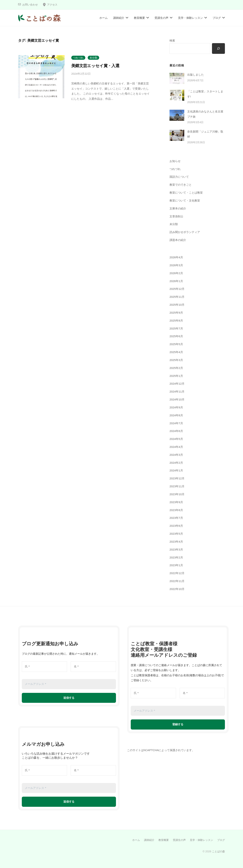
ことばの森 (218, 851)
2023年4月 (176, 542)
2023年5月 (176, 534)
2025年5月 (176, 344)
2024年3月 (176, 455)
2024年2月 (176, 463)
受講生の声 (161, 18)
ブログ (217, 18)
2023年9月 (176, 502)
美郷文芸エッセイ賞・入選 (95, 66)
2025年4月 (176, 352)
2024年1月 (176, 470)
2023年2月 (176, 557)
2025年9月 (176, 313)
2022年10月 (177, 589)
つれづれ (78, 58)
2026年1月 (176, 281)
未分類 (93, 58)
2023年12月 (177, 478)
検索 (172, 40)
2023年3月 (176, 550)
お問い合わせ (30, 5)
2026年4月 (176, 257)
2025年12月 (177, 289)
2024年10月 (177, 399)
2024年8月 (176, 415)
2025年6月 (176, 336)
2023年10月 (177, 494)
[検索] (218, 48)
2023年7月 (176, 518)
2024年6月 (176, 431)
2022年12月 (177, 573)
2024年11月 (177, 392)
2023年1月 (176, 565)
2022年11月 (177, 581)
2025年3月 (176, 360)
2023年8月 (176, 510)
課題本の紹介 (178, 240)
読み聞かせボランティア (185, 232)
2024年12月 (177, 384)
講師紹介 (119, 18)
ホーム (103, 18)
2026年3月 (176, 265)
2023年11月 (177, 486)
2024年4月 (176, 447)
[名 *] (93, 667)
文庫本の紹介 (178, 208)
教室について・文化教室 (185, 200)
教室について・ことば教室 (186, 193)
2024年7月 (176, 423)
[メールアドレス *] (69, 684)
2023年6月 (176, 526)
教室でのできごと (181, 185)
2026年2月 (176, 273)
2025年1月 (176, 376)
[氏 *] (44, 667)
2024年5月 (176, 439)
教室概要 (139, 18)
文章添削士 (176, 216)
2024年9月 (176, 407)
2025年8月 (176, 321)
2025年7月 (176, 328)
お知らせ (175, 161)
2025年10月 (177, 305)
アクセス (52, 5)
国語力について (179, 177)
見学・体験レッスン (190, 18)
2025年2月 (176, 368)
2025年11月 (177, 297)
